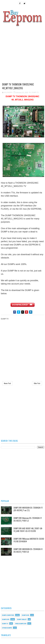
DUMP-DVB (25, 615)
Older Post (37, 383)
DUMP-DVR (6, 619)
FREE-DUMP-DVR (21, 623)
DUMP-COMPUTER (8, 615)
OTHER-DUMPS (7, 628)
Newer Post (7, 383)
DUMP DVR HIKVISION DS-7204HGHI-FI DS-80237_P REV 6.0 (28, 550)
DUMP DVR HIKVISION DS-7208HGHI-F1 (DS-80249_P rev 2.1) (28, 509)
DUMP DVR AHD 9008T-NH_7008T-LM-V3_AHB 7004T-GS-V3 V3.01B (28, 530)
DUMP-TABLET (22, 619)
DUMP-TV (35, 92)
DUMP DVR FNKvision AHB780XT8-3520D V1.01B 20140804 (29, 540)
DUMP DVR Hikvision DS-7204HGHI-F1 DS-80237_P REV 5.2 (28, 519)
